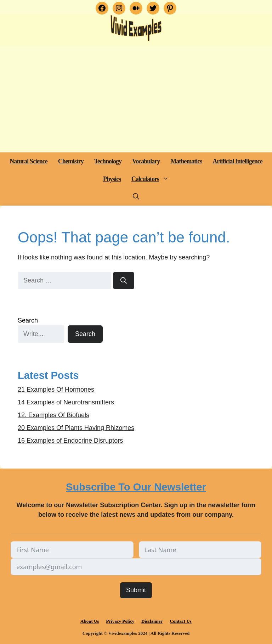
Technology (108, 161)
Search (28, 320)
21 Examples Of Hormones (56, 390)
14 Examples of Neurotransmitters (66, 402)
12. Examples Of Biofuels (53, 415)
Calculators (153, 179)
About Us (90, 621)
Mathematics (186, 161)
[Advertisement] (136, 99)
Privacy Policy (120, 621)
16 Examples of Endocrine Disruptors (70, 441)
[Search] (124, 281)
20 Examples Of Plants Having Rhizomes (76, 428)
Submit (136, 590)
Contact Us (181, 621)
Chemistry (71, 161)
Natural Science (28, 161)
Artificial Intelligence (237, 161)
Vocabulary (146, 161)
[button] (167, 179)
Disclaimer (152, 621)
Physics (112, 179)
